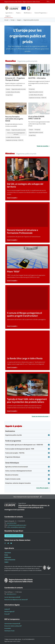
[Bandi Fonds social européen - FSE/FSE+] (27, 453)
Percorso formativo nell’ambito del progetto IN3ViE (14, 119)
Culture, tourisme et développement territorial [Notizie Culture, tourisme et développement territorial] (16, 134)
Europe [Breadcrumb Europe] (13, 20)
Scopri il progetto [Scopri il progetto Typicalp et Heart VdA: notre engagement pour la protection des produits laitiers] (12, 411)
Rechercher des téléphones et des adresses (15, 600)
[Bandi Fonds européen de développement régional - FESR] (27, 449)
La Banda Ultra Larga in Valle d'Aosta (25, 358)
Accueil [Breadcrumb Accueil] (6, 20)
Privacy (6, 614)
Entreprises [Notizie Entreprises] (32, 89)
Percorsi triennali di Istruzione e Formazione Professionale (22, 231)
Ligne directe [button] (10, 13)
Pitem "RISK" (13, 272)
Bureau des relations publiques (12, 626)
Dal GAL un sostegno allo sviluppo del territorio (25, 185)
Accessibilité (8, 628)
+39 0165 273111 (11, 594)
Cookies (6, 609)
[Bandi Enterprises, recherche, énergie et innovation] (27, 483)
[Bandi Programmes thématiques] (27, 457)
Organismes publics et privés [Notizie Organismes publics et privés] (19, 89)
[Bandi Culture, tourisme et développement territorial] (27, 471)
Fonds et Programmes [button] (41, 13)
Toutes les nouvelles (43, 146)
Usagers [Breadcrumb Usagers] (19, 20)
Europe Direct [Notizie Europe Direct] (9, 95)
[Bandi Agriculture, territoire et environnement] (27, 467)
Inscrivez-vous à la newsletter (14, 536)
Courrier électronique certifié (12, 597)
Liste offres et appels (43, 488)
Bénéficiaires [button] (28, 13)
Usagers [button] (8, 16)
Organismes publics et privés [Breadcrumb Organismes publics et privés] (31, 20)
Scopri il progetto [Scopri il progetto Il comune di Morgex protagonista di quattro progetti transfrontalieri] (12, 326)
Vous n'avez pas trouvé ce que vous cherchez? (28, 497)
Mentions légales (9, 612)
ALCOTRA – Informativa (37, 78)
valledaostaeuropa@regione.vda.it (17, 525)
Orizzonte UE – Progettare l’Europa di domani (15, 79)
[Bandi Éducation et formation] (27, 475)
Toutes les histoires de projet (41, 416)
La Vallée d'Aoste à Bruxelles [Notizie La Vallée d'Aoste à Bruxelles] (13, 92)
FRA (49, 2)
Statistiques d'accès (9, 631)
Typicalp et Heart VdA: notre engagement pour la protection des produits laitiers (27, 400)
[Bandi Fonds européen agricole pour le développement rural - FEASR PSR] (27, 445)
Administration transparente (12, 624)
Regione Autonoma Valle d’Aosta (22, 2)
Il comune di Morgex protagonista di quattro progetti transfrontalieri (24, 314)
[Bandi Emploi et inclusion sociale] (27, 479)
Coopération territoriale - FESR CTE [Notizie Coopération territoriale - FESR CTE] (38, 98)
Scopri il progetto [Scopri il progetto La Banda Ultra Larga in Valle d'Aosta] (12, 367)
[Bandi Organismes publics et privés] (27, 435)
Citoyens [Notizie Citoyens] (8, 89)
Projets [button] (19, 13)
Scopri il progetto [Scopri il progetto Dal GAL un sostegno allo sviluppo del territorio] (12, 198)
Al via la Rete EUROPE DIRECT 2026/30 (36, 118)
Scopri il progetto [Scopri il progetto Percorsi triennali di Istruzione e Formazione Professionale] (12, 240)
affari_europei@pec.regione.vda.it (16, 527)
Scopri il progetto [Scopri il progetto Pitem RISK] (12, 281)
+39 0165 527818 (11, 523)
